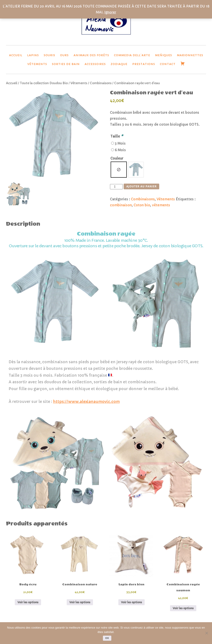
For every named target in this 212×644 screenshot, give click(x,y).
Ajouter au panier (141, 186)
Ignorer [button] (110, 12)
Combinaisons (101, 83)
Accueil (16, 55)
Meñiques (164, 55)
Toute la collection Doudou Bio (44, 83)
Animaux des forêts (91, 55)
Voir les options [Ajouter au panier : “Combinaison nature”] (80, 602)
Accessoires (95, 64)
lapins (33, 55)
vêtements (161, 205)
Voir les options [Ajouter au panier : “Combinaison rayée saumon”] (183, 608)
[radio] (119, 170)
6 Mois (120, 150)
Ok (107, 638)
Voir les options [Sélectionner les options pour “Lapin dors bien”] (132, 602)
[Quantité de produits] (116, 187)
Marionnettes (190, 55)
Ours (64, 55)
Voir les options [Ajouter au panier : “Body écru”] (28, 602)
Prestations (144, 64)
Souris (49, 55)
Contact (168, 64)
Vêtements (37, 64)
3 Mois (120, 143)
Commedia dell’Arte (132, 55)
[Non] (206, 633)
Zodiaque (119, 64)
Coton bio (142, 205)
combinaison (121, 205)
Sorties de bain (66, 64)
